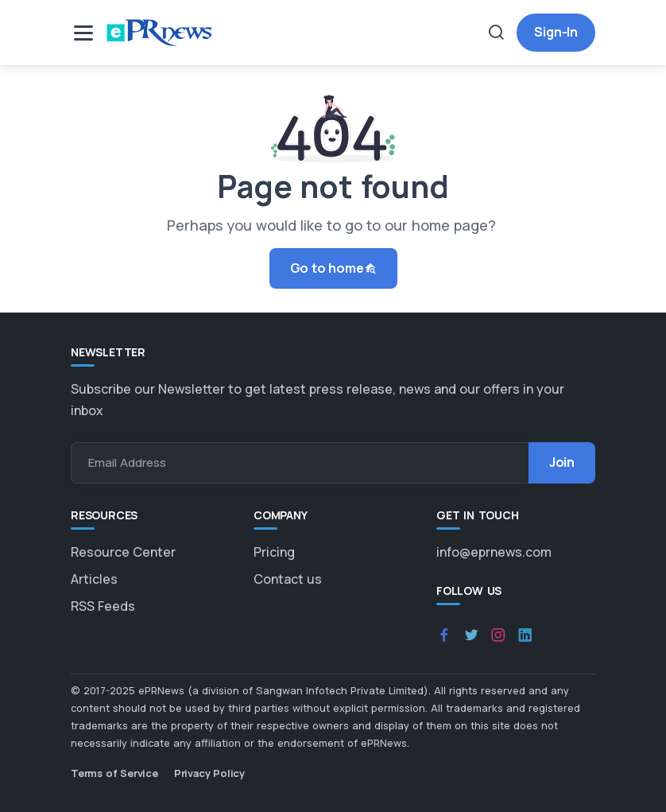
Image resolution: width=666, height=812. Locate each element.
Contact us (288, 579)
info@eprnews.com (494, 552)
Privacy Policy (209, 773)
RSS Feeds (103, 606)
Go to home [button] (333, 268)
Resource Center (123, 552)
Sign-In (556, 32)
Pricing (274, 552)
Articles (94, 579)
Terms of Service (114, 773)
